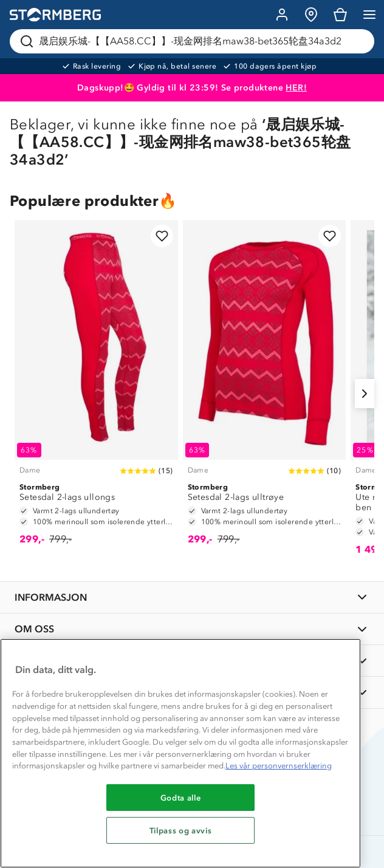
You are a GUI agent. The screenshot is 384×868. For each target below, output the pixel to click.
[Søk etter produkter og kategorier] (194, 41)
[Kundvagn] (340, 15)
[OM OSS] (192, 629)
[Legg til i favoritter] (162, 236)
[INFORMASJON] (192, 597)
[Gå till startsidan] (55, 15)
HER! (296, 88)
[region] (180, 753)
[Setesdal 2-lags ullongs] (96, 388)
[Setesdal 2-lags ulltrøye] (265, 388)
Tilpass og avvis (181, 830)
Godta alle (181, 798)
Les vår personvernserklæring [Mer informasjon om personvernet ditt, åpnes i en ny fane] (279, 766)
